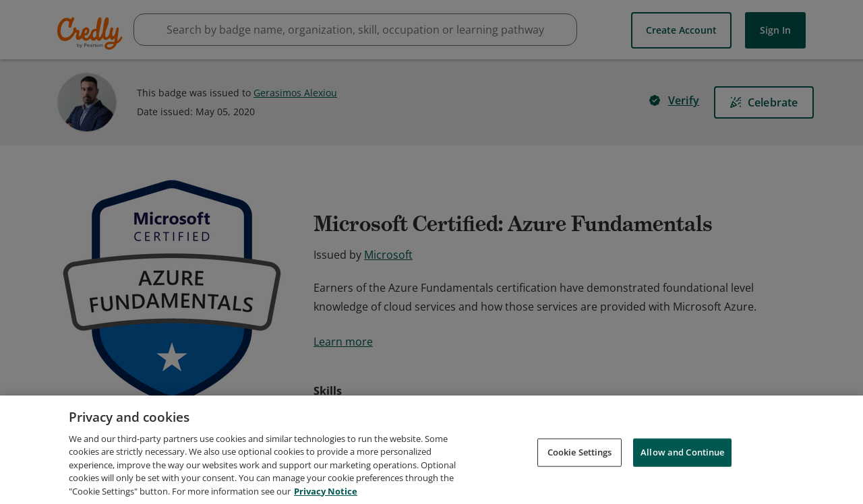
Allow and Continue (682, 470)
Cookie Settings (580, 470)
